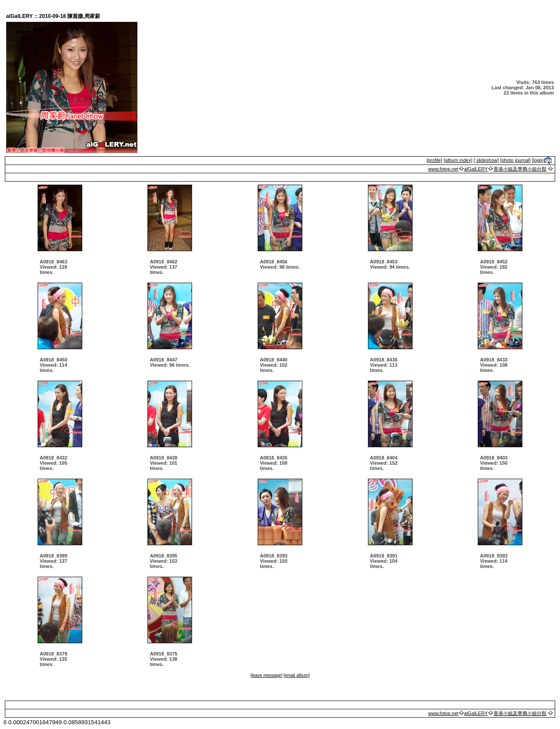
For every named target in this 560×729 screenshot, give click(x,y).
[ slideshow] (486, 160)
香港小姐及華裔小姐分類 (520, 169)
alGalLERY (476, 169)
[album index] (458, 160)
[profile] (434, 160)
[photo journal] (515, 160)
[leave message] (266, 675)
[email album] (296, 675)
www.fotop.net (443, 169)
